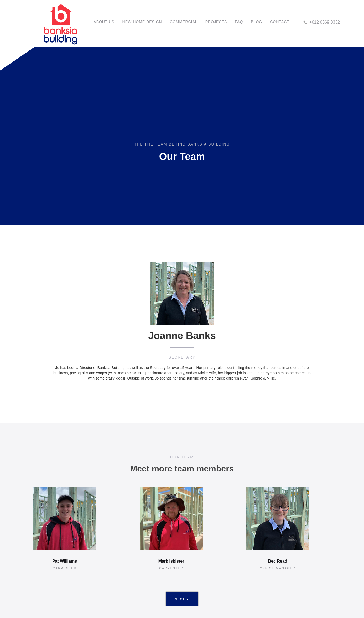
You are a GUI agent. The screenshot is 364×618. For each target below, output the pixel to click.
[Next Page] (182, 599)
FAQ (239, 22)
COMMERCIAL (184, 22)
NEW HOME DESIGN (142, 22)
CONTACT (280, 22)
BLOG (256, 22)
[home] (70, 24)
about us (104, 22)
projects (216, 22)
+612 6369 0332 (325, 22)
